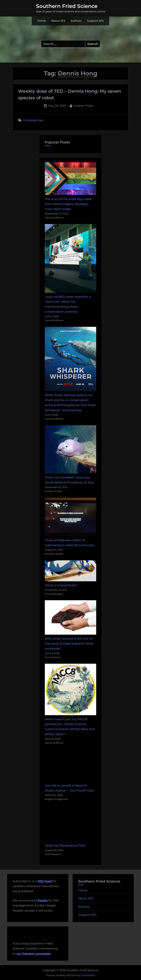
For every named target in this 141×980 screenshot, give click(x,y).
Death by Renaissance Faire (65, 845)
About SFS (58, 21)
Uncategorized (33, 120)
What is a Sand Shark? (61, 585)
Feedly (43, 900)
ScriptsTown (88, 975)
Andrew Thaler (84, 105)
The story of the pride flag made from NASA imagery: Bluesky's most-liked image (68, 204)
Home (41, 21)
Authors (76, 21)
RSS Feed (45, 881)
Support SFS (95, 21)
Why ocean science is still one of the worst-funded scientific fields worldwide (69, 644)
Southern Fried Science (67, 6)
